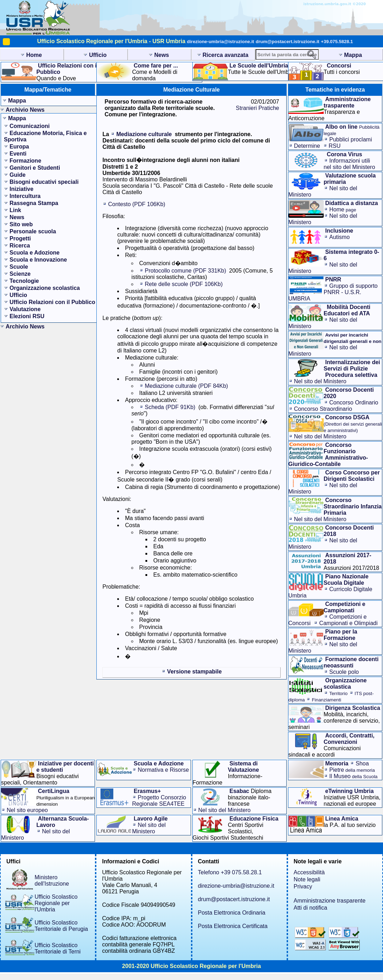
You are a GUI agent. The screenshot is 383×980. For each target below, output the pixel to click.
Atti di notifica (310, 908)
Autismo (340, 237)
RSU (335, 146)
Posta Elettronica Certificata (233, 926)
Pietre (352, 770)
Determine (307, 146)
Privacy (303, 886)
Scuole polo (344, 672)
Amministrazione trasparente (330, 901)
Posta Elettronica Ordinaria (232, 913)
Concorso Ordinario (354, 402)
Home (343, 209)
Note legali (307, 879)
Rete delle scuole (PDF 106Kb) (184, 284)
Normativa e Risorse (163, 770)
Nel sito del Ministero (320, 381)
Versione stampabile (194, 672)
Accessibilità (309, 872)
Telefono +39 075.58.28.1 (230, 872)
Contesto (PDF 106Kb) (137, 204)
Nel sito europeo (27, 810)
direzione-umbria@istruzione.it (221, 42)
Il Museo (354, 776)
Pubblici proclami (351, 139)
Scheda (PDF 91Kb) (170, 407)
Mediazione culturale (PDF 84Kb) (186, 386)
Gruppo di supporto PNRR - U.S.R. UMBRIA (333, 292)
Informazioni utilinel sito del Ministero (349, 164)
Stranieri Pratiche (258, 108)
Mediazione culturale (144, 134)
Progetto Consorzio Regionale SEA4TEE (159, 801)
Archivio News (25, 110)
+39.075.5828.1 (337, 42)
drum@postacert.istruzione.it (287, 42)
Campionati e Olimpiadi (348, 623)
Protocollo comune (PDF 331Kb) (185, 271)
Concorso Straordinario (323, 409)
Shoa (362, 763)
